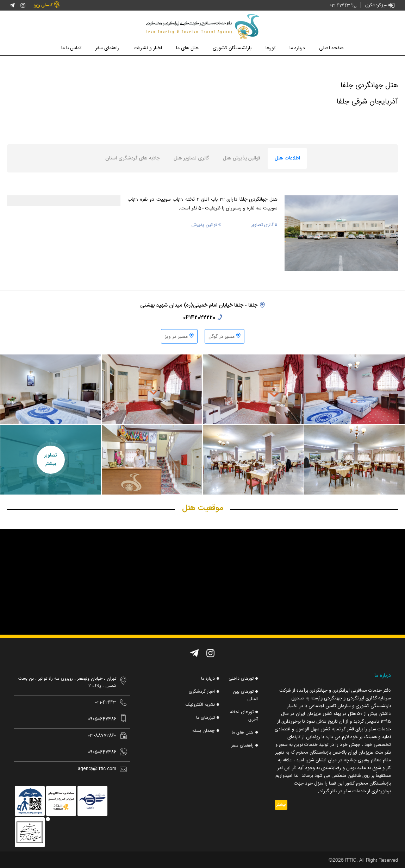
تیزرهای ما (205, 719)
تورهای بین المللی (245, 696)
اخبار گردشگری (201, 692)
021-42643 (336, 5)
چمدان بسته (203, 732)
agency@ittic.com (97, 769)
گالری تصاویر (262, 225)
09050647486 (102, 719)
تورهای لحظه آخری (243, 717)
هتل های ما (242, 735)
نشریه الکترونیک (199, 706)
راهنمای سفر (242, 748)
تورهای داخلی (240, 679)
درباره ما (207, 679)
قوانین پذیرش (204, 225)
